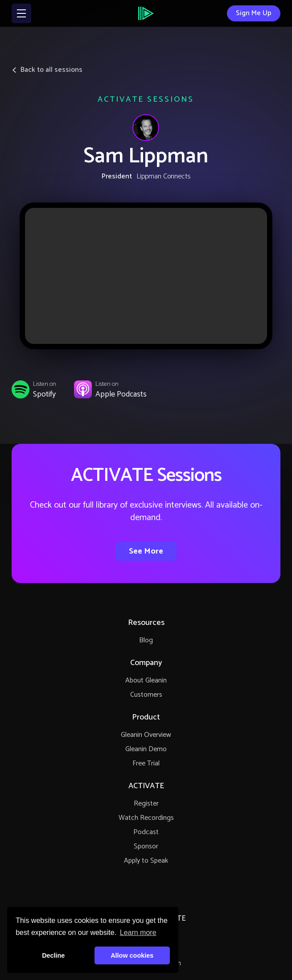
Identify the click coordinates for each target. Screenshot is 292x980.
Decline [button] (53, 955)
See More (146, 551)
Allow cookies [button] (132, 955)
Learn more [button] (138, 932)
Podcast (146, 832)
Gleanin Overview (146, 735)
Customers (146, 695)
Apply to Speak (146, 861)
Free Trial (146, 763)
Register (146, 804)
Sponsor (146, 846)
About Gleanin (146, 680)
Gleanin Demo (146, 749)
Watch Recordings (146, 818)
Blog (146, 640)
